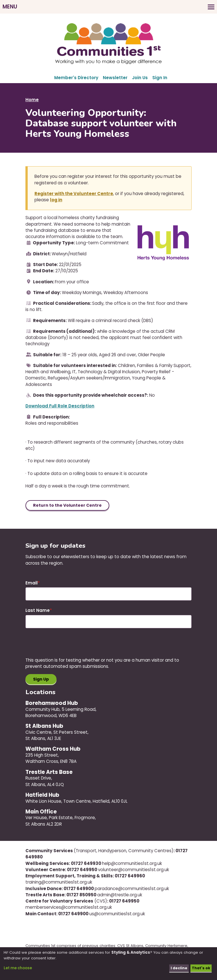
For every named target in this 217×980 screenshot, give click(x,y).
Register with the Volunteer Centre (74, 194)
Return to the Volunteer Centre (68, 505)
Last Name (38, 611)
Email (32, 583)
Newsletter (115, 78)
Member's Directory (76, 78)
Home (32, 100)
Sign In (160, 78)
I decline (178, 968)
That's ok (200, 968)
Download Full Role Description (60, 406)
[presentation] (68, 647)
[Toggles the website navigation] (108, 7)
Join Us (140, 78)
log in (56, 200)
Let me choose (18, 968)
